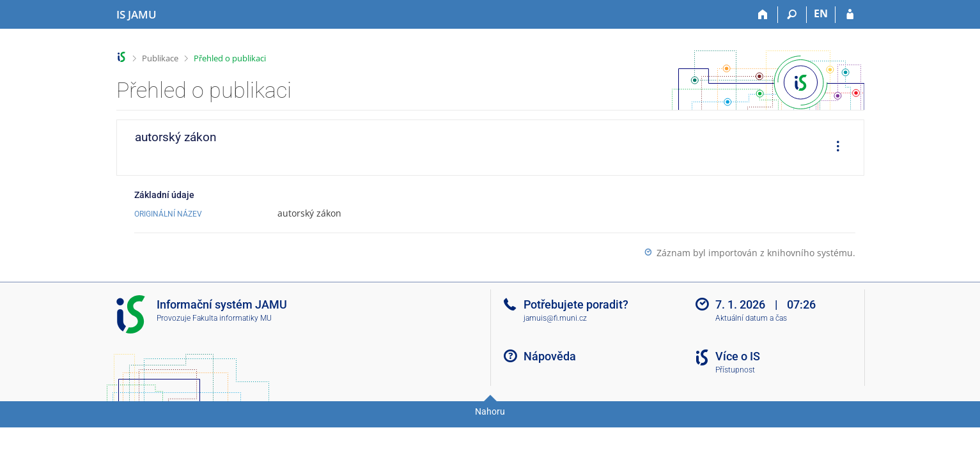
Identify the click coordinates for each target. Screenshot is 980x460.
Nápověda (550, 356)
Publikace (160, 58)
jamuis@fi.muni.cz (555, 318)
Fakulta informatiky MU (232, 318)
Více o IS (738, 356)
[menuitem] (834, 148)
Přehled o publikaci (230, 58)
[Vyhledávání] (792, 15)
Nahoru (490, 411)
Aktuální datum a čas (751, 318)
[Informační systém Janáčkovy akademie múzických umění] (136, 15)
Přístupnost (735, 370)
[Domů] (764, 15)
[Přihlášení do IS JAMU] (850, 15)
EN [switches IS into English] (821, 13)
